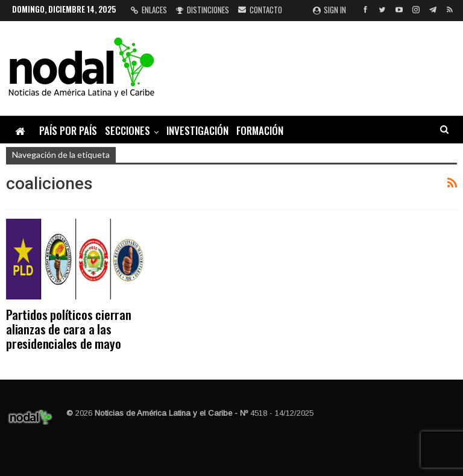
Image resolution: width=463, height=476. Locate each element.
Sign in (329, 10)
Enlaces (149, 10)
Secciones (128, 130)
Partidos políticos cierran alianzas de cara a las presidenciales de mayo (69, 329)
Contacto (260, 10)
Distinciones (203, 10)
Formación (260, 130)
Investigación (197, 130)
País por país (68, 130)
